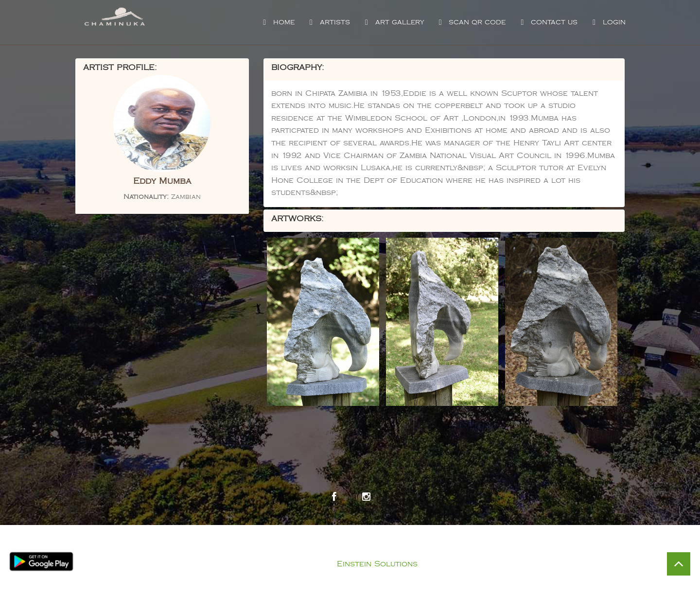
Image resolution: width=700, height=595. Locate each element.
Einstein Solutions (377, 564)
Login (608, 22)
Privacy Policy (360, 552)
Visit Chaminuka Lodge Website (475, 534)
